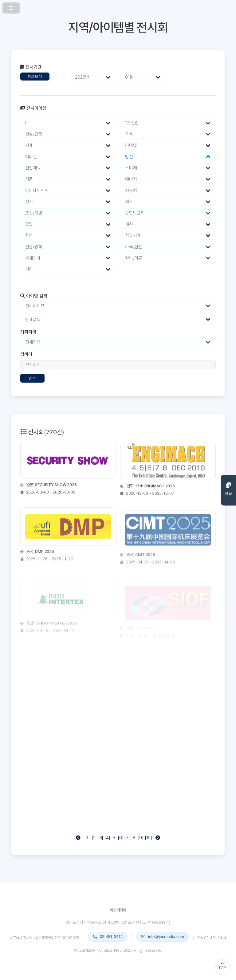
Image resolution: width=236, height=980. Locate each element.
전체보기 (35, 76)
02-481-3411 (108, 937)
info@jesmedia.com (162, 937)
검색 (33, 378)
